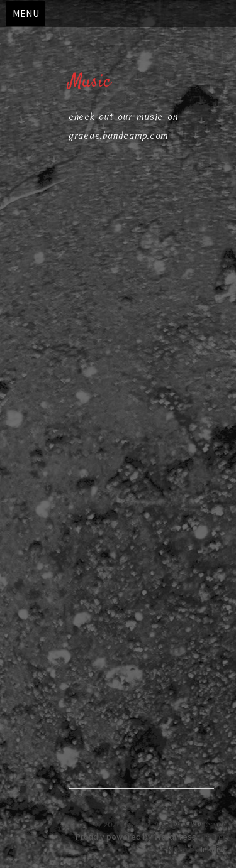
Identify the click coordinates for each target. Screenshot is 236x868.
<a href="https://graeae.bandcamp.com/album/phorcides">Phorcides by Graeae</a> (141, 622)
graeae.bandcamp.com (119, 136)
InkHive (214, 849)
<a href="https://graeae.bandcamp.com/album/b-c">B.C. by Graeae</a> (141, 324)
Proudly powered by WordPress (136, 837)
